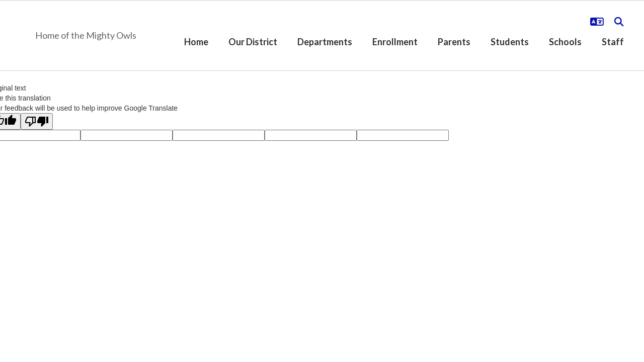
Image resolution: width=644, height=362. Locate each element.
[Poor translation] (37, 121)
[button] (597, 22)
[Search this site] (619, 22)
